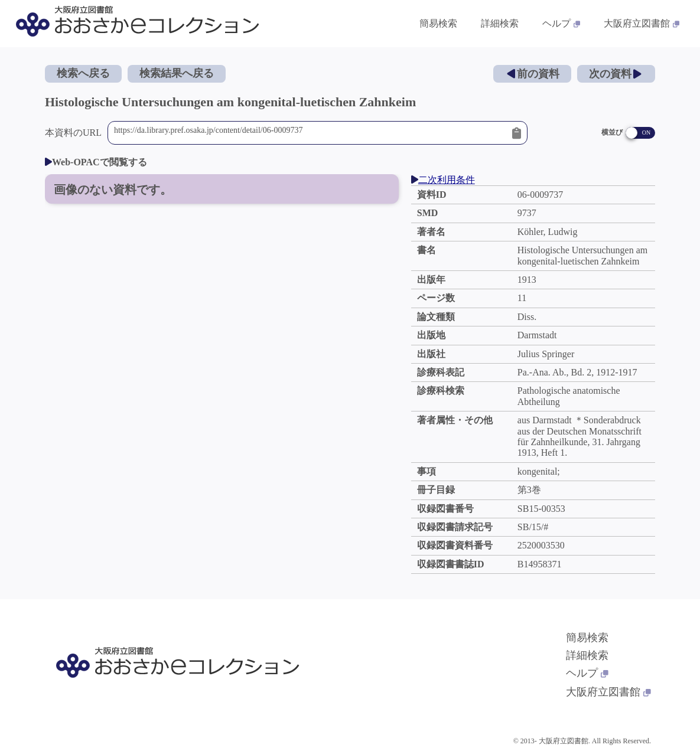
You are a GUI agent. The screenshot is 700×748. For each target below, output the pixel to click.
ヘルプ (587, 673)
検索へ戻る (83, 73)
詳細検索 (587, 655)
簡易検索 (587, 638)
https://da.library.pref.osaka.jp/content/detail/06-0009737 (310, 133)
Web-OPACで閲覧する (96, 162)
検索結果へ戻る (177, 73)
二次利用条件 (443, 180)
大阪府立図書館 (608, 692)
